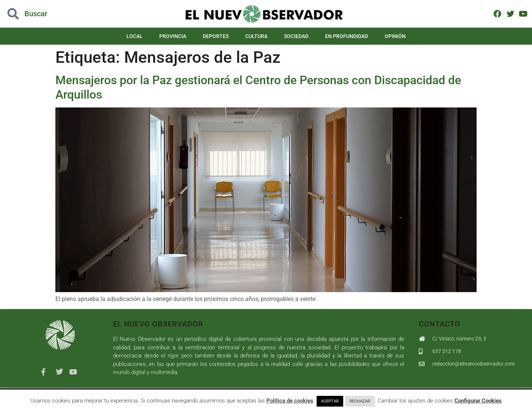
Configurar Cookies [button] (478, 401)
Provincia (173, 36)
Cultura (256, 36)
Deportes (216, 36)
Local (134, 36)
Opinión (395, 36)
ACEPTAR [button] (330, 401)
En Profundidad (347, 36)
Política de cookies (290, 401)
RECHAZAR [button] (360, 401)
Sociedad (296, 36)
